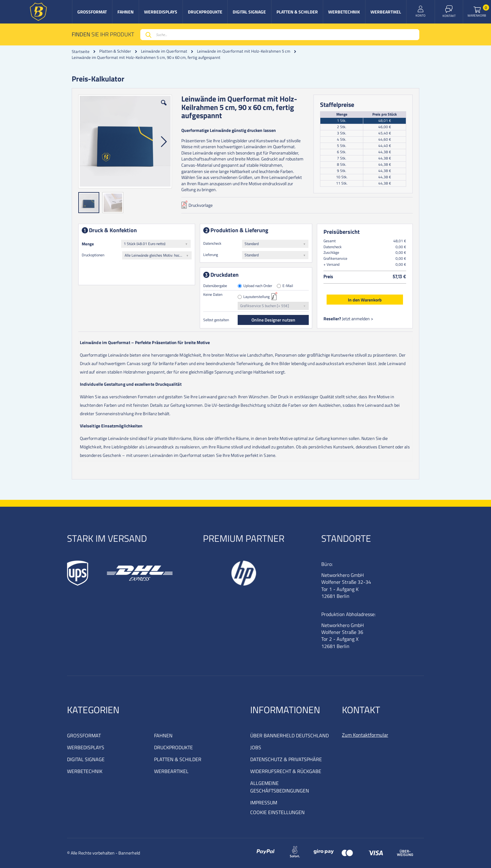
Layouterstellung (256, 297)
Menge (88, 244)
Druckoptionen (93, 255)
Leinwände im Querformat (164, 51)
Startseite (81, 51)
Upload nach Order (258, 286)
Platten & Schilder (115, 51)
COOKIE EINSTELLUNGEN (277, 812)
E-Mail (288, 286)
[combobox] (280, 35)
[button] (164, 107)
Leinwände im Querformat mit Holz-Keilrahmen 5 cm (244, 51)
